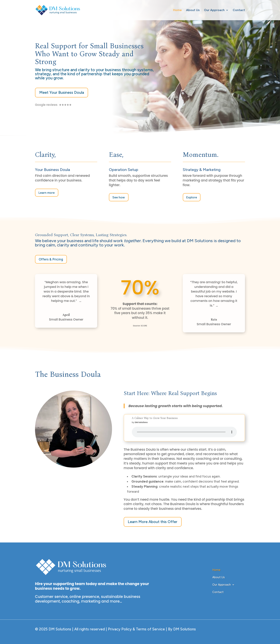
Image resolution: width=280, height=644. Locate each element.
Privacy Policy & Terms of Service (136, 629)
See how (119, 197)
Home (177, 10)
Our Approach (214, 10)
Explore (192, 197)
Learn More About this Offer (153, 521)
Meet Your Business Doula (62, 93)
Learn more (47, 192)
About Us (193, 10)
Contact (239, 10)
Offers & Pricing (51, 259)
